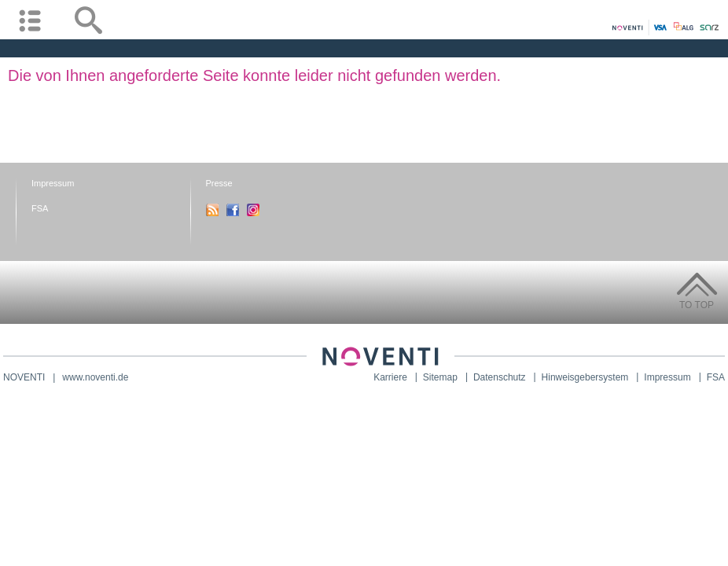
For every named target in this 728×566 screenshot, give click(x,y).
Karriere (390, 377)
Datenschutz (500, 377)
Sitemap (440, 377)
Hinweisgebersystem (585, 377)
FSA (40, 208)
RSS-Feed (212, 210)
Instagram (253, 210)
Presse (219, 183)
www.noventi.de (95, 377)
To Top (697, 305)
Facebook (233, 210)
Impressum (53, 183)
